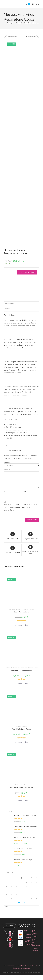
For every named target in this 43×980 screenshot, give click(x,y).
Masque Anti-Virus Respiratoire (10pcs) (28, 23)
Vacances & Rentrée (28, 609)
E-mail (26, 491)
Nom (6, 491)
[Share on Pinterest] (13, 550)
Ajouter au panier (27, 272)
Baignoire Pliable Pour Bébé (22, 670)
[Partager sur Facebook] (30, 536)
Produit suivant (31, 36)
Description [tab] (10, 304)
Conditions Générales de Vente (28, 966)
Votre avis (8, 469)
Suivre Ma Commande (36, 942)
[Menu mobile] (35, 4)
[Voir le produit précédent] (5, 36)
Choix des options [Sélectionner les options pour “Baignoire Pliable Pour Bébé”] (22, 684)
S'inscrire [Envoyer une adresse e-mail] (9, 926)
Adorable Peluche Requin (22, 729)
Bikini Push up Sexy (21, 612)
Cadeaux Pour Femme (15, 609)
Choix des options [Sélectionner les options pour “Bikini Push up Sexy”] (22, 625)
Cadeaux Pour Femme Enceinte (29, 668)
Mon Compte (35, 932)
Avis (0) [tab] (8, 309)
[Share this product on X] (13, 536)
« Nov (6, 907)
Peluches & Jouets (22, 726)
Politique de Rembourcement (22, 968)
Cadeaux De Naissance (12, 668)
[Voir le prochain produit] (38, 36)
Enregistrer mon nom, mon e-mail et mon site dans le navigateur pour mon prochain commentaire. (20, 507)
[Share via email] (30, 550)
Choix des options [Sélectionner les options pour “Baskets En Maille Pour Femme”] (22, 801)
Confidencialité (9, 966)
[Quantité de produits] (6, 272)
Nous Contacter (35, 949)
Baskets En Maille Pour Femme (22, 788)
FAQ (36, 937)
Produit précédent (13, 36)
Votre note (8, 463)
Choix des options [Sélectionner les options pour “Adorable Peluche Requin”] (22, 742)
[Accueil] (5, 23)
